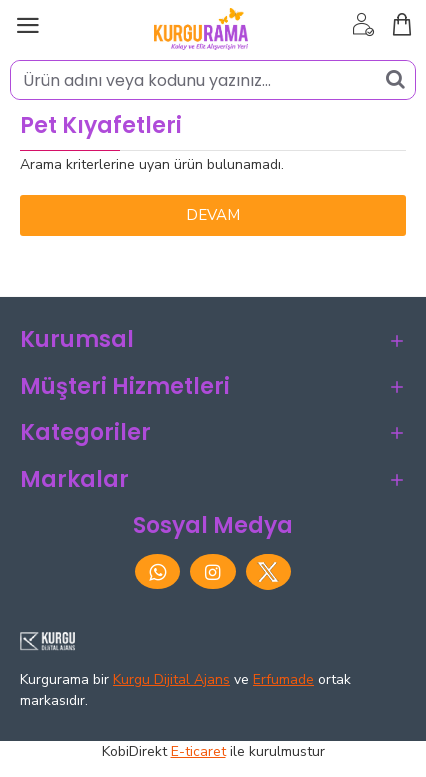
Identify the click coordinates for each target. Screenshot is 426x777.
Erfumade (283, 679)
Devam (213, 215)
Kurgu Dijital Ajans (171, 679)
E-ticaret (198, 751)
